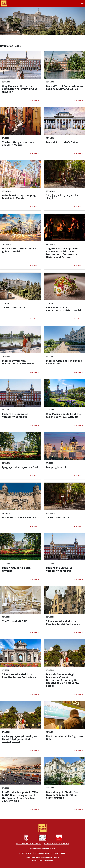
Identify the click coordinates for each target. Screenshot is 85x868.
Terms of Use (48, 860)
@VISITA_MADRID (25, 853)
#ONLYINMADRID (60, 853)
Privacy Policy (37, 860)
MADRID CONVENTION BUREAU (29, 844)
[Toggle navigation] (82, 3)
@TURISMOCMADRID (43, 853)
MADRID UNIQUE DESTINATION (56, 844)
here (53, 849)
